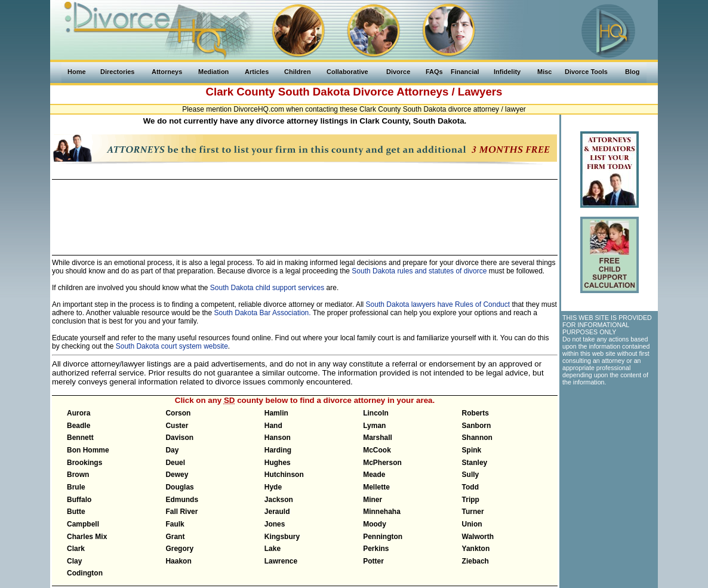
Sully (471, 475)
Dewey (177, 475)
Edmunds (182, 500)
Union (472, 524)
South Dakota (314, 92)
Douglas (179, 487)
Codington (85, 573)
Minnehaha (382, 512)
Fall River (181, 512)
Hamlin (276, 413)
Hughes (278, 463)
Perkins (376, 549)
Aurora (79, 413)
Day (172, 450)
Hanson (278, 438)
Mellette (376, 487)
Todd (470, 487)
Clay (74, 561)
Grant (175, 537)
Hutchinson (284, 475)
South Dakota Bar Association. (263, 313)
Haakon (178, 561)
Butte (76, 512)
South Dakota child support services (267, 288)
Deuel (175, 463)
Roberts (475, 413)
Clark (76, 549)
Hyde (273, 487)
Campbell (83, 524)
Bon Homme (88, 450)
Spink (472, 450)
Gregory (179, 549)
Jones (275, 524)
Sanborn (477, 426)
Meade (374, 475)
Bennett (80, 438)
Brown (78, 475)
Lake (273, 549)
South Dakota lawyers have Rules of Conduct (438, 304)
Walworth (478, 537)
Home (77, 72)
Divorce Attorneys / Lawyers (427, 92)
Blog (632, 72)
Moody (375, 524)
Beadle (79, 426)
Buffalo (79, 500)
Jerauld (277, 512)
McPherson (382, 463)
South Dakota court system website (172, 346)
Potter (373, 561)
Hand (273, 426)
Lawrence (281, 561)
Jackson (279, 500)
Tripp (471, 500)
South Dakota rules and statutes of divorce (419, 271)
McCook (377, 450)
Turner (473, 512)
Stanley (475, 463)
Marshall (378, 438)
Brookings (84, 463)
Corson (178, 413)
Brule (76, 487)
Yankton (476, 549)
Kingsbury (282, 537)
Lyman (374, 426)
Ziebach (475, 561)
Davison (179, 438)
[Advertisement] (304, 212)
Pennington (383, 537)
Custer (177, 426)
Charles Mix (87, 537)
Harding (278, 450)
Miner (373, 500)
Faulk (175, 524)
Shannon (477, 438)
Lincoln (376, 413)
